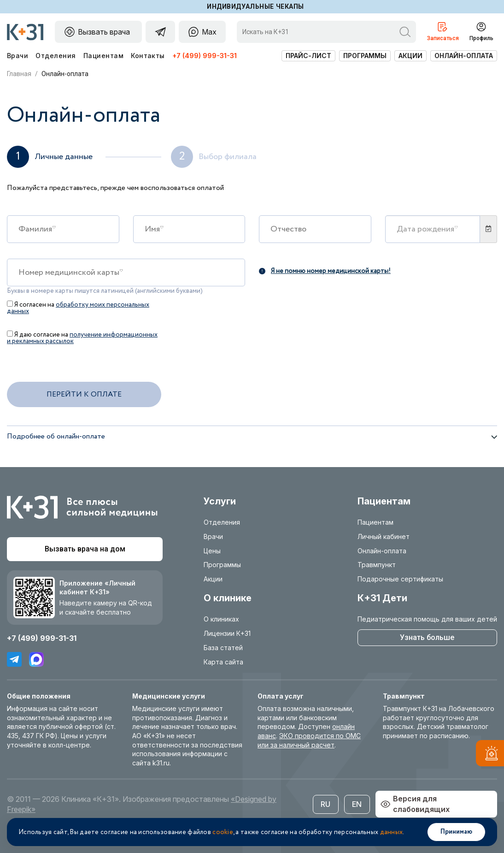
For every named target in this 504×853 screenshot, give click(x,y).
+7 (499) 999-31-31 (205, 56)
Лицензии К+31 (227, 633)
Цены (212, 551)
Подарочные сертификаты (400, 579)
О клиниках (221, 619)
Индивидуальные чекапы (255, 6)
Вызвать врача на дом (85, 549)
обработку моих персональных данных (78, 308)
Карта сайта (223, 662)
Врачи (18, 56)
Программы (365, 56)
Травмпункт (377, 565)
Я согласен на (78, 307)
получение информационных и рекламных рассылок (82, 338)
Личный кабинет (384, 536)
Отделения (56, 56)
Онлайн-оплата (464, 56)
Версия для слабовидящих (415, 804)
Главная (19, 74)
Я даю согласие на (82, 337)
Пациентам (103, 56)
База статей (223, 648)
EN (357, 804)
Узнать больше (427, 637)
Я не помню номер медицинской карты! (325, 270)
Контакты (148, 56)
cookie (223, 832)
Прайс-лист (308, 56)
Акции (410, 56)
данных (392, 832)
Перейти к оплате (84, 394)
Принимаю (456, 832)
